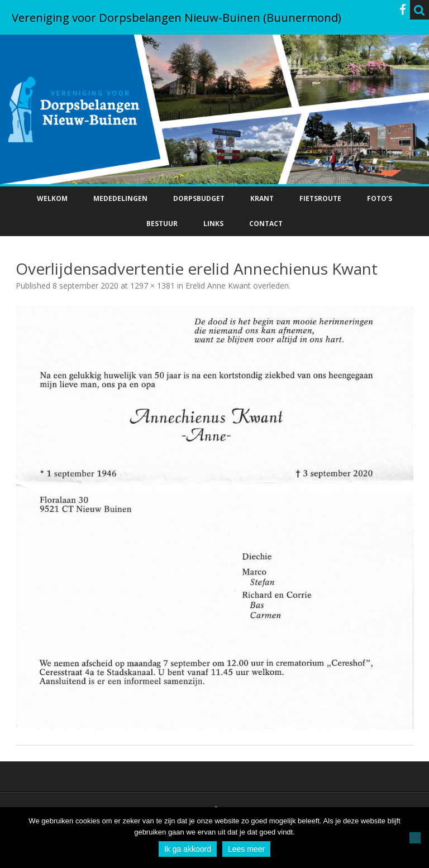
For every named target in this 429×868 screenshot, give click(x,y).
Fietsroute (320, 198)
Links (213, 224)
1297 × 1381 (152, 286)
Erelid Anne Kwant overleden (237, 286)
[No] (415, 838)
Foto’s (380, 198)
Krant (262, 198)
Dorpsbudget (199, 198)
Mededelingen (120, 198)
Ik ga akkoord (188, 849)
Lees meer (246, 849)
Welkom (52, 198)
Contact (266, 224)
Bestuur (162, 224)
